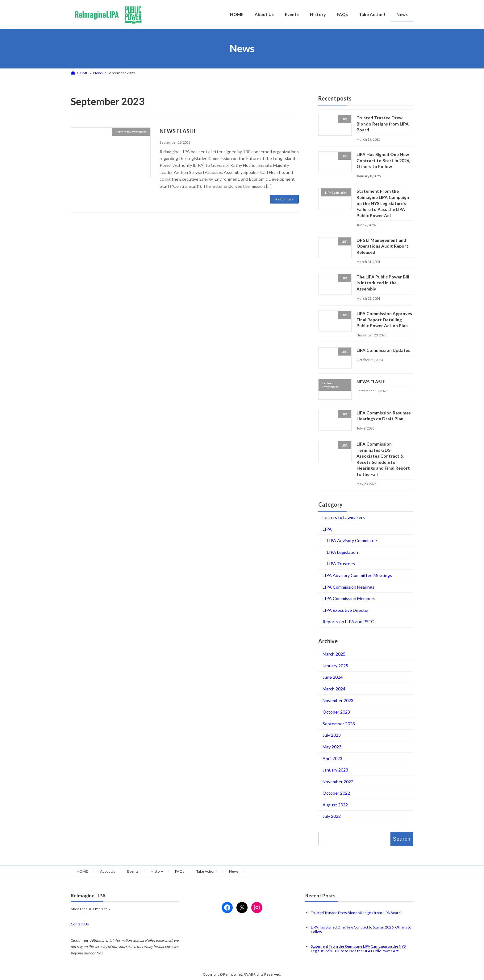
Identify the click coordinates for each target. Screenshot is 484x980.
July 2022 (332, 816)
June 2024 (333, 677)
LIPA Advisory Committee (352, 540)
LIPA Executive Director (346, 610)
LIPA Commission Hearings (348, 587)
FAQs (180, 871)
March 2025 (334, 654)
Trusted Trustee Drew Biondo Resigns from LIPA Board (383, 124)
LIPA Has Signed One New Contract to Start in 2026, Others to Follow (383, 160)
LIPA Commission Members (349, 598)
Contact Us (80, 924)
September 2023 (339, 723)
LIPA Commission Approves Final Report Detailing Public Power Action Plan (384, 319)
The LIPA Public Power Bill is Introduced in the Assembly (383, 282)
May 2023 (332, 747)
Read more (284, 199)
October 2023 (336, 712)
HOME (82, 871)
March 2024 (334, 689)
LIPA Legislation (342, 552)
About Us (108, 871)
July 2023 (332, 735)
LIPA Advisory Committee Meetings (357, 575)
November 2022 (338, 781)
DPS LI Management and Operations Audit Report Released (382, 246)
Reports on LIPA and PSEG (348, 622)
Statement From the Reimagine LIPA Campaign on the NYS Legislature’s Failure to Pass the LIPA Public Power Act (383, 203)
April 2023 (332, 758)
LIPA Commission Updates (383, 350)
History (157, 871)
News (234, 871)
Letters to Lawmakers (344, 517)
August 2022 (335, 804)
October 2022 (336, 793)
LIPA (327, 529)
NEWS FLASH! (177, 131)
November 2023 (338, 700)
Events (133, 871)
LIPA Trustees (341, 564)
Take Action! (207, 871)
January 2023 (335, 770)
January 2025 (335, 665)
